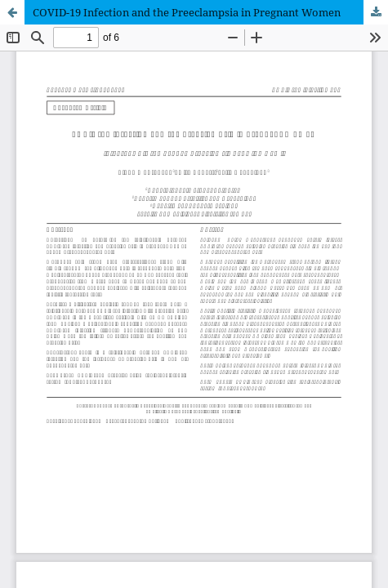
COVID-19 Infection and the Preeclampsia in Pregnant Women (187, 12)
